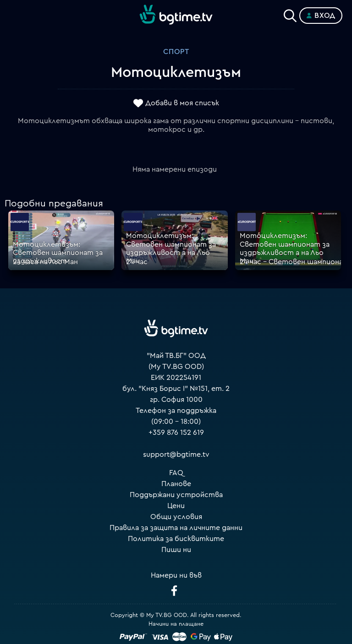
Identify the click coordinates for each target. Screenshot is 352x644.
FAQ (176, 473)
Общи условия (176, 517)
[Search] (290, 14)
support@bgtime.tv (176, 455)
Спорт (176, 52)
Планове (176, 484)
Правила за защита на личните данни (176, 528)
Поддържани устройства (176, 495)
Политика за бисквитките (176, 539)
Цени (176, 506)
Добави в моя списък (182, 103)
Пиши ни (176, 550)
